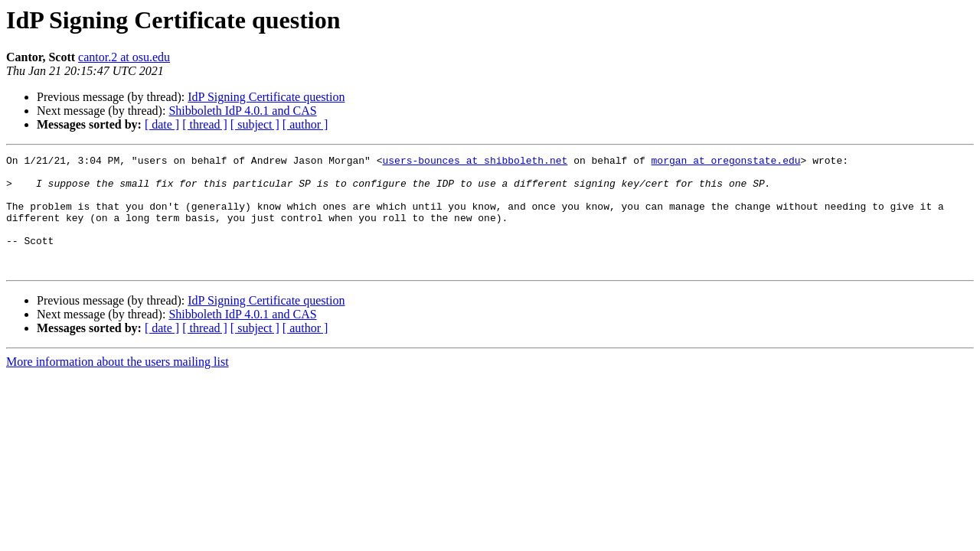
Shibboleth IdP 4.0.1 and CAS (242, 111)
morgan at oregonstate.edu (725, 162)
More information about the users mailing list (118, 385)
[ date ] (162, 124)
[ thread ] (205, 124)
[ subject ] (255, 124)
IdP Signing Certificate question (266, 97)
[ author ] (305, 124)
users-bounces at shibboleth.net (475, 162)
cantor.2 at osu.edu (124, 57)
